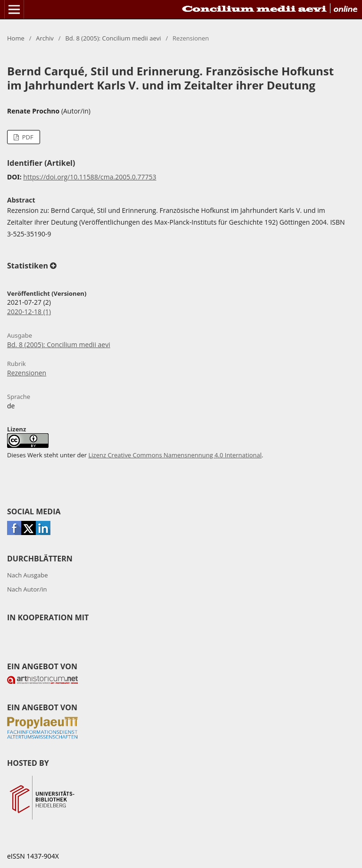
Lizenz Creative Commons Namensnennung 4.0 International (175, 455)
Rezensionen (27, 373)
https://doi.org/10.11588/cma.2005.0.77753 (90, 177)
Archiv (45, 38)
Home (16, 38)
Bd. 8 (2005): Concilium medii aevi (113, 38)
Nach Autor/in (27, 589)
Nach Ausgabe (28, 575)
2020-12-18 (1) (29, 312)
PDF (27, 137)
